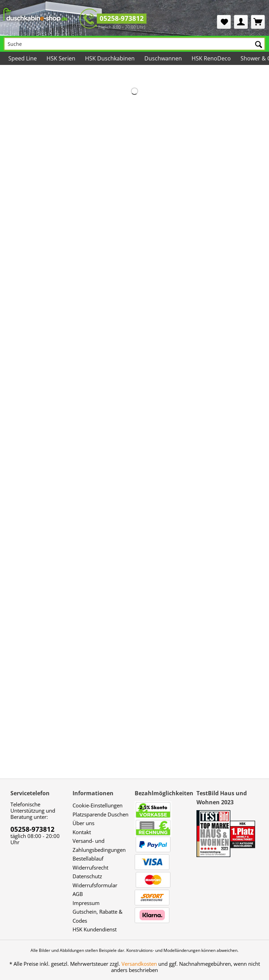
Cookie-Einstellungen (98, 805)
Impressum (86, 903)
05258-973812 (122, 18)
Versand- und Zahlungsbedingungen (99, 845)
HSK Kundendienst (95, 929)
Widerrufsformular (95, 885)
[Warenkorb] (258, 22)
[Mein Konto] (241, 22)
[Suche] (134, 44)
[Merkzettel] (224, 22)
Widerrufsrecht (90, 867)
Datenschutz (87, 876)
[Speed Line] (23, 58)
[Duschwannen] (163, 58)
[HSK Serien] (61, 58)
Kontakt (82, 832)
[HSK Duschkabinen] (110, 58)
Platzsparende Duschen (100, 814)
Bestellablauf (88, 858)
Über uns (83, 823)
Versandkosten (139, 964)
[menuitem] (224, 22)
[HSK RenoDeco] (211, 58)
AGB (78, 894)
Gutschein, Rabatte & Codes (98, 916)
